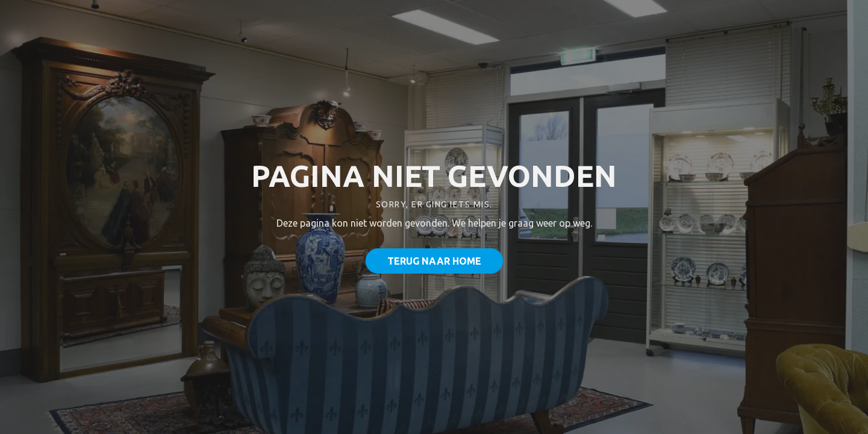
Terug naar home (434, 261)
